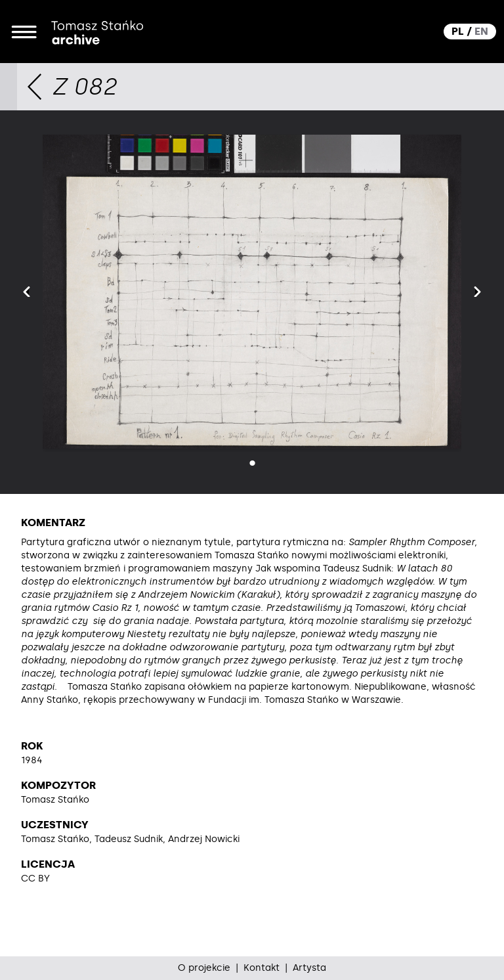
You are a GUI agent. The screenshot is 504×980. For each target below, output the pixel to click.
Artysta (309, 968)
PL (458, 31)
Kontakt (262, 968)
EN (481, 31)
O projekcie (204, 968)
